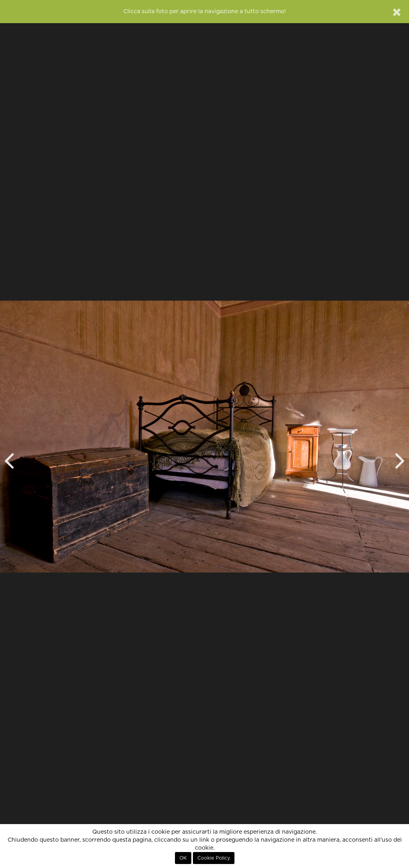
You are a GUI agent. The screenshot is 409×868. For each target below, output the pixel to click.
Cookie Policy (214, 858)
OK (183, 858)
